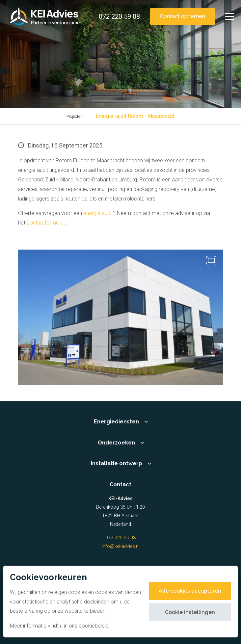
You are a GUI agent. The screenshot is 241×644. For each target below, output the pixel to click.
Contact (120, 484)
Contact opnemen (183, 16)
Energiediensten (116, 422)
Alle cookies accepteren (190, 591)
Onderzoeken (116, 443)
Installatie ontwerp (117, 463)
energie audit (98, 213)
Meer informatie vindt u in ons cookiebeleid (59, 626)
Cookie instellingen (190, 612)
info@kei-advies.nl (121, 546)
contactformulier (46, 223)
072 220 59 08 (120, 538)
